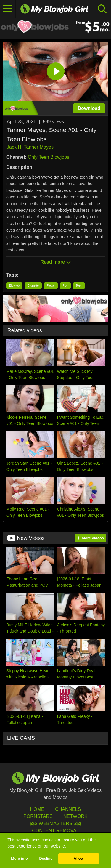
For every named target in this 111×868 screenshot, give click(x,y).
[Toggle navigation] (8, 9)
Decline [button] (46, 859)
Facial (51, 286)
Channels (68, 809)
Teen (79, 286)
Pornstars (38, 816)
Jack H (14, 147)
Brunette (33, 286)
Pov (65, 286)
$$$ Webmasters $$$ (55, 823)
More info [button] (19, 859)
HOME (37, 809)
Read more (55, 262)
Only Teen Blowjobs (49, 157)
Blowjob (14, 286)
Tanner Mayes (39, 147)
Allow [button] (79, 859)
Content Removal (55, 831)
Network (75, 816)
